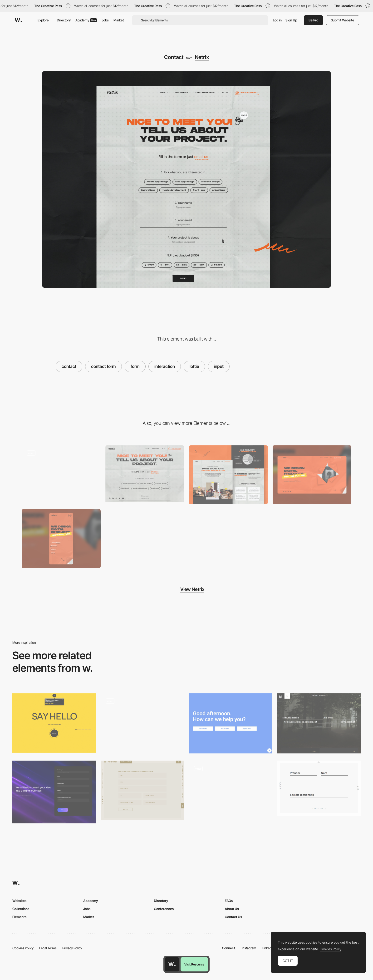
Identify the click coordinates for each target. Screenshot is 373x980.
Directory (64, 20)
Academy (86, 20)
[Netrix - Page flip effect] (61, 473)
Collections (21, 909)
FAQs (229, 901)
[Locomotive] (231, 723)
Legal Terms (48, 948)
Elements (19, 917)
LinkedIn (268, 948)
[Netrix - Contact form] (145, 473)
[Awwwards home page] (172, 964)
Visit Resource (194, 964)
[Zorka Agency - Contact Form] (54, 723)
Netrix (202, 57)
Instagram (249, 948)
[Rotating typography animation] (142, 723)
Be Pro (313, 20)
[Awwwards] (18, 20)
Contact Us (233, 917)
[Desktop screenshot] (312, 475)
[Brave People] (319, 723)
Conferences (164, 909)
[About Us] (228, 475)
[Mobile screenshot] (61, 539)
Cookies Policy (23, 948)
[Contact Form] (54, 792)
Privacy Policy (72, 948)
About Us (232, 909)
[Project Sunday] (142, 790)
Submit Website (343, 20)
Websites (19, 901)
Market (119, 20)
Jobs (105, 20)
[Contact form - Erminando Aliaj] (231, 790)
